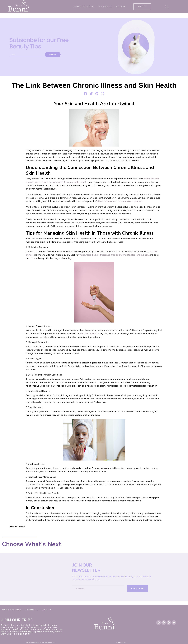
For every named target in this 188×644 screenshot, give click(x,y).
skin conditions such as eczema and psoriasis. (120, 201)
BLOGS (120, 7)
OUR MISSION (105, 7)
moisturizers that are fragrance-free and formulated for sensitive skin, (114, 255)
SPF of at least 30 (89, 334)
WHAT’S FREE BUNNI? (84, 7)
